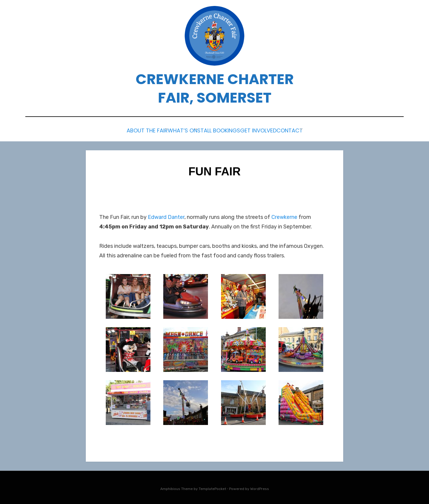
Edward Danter (166, 215)
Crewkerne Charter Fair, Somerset (215, 88)
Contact (303, 130)
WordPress (260, 487)
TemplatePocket (212, 487)
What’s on (174, 130)
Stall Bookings (218, 130)
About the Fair (132, 130)
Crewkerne (284, 215)
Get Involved (265, 130)
